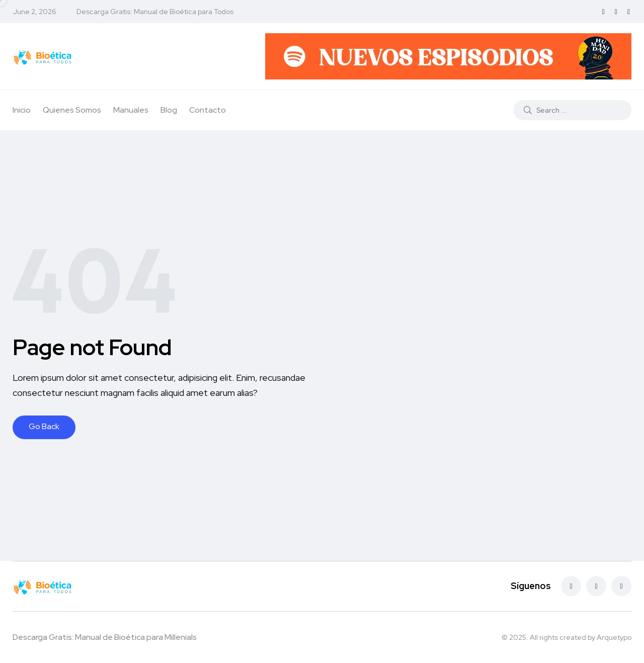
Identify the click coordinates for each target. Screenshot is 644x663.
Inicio (22, 110)
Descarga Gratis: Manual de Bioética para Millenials (105, 637)
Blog (169, 110)
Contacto (208, 110)
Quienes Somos (72, 110)
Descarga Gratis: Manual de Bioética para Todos (155, 12)
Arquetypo (614, 637)
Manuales (131, 110)
